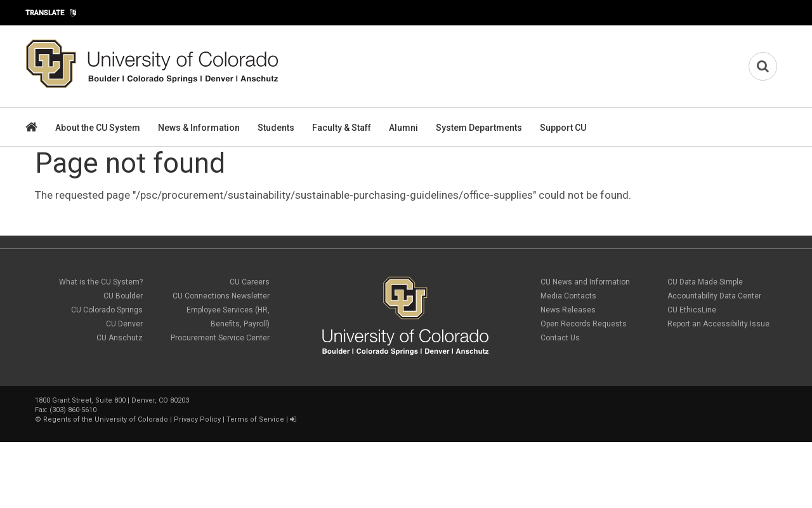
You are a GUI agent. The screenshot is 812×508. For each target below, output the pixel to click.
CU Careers (250, 282)
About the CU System (98, 128)
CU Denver (124, 324)
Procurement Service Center (220, 338)
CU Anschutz (120, 338)
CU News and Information (585, 282)
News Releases (568, 310)
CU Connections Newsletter (221, 296)
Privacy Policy (197, 419)
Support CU (563, 128)
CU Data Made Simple (705, 282)
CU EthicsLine (692, 310)
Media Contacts (568, 296)
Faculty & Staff (342, 128)
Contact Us (560, 338)
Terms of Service (255, 419)
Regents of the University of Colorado (106, 419)
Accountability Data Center (714, 296)
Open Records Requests (584, 324)
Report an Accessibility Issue (718, 324)
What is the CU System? (101, 282)
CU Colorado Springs (107, 310)
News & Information (199, 128)
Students (276, 128)
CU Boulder (123, 296)
